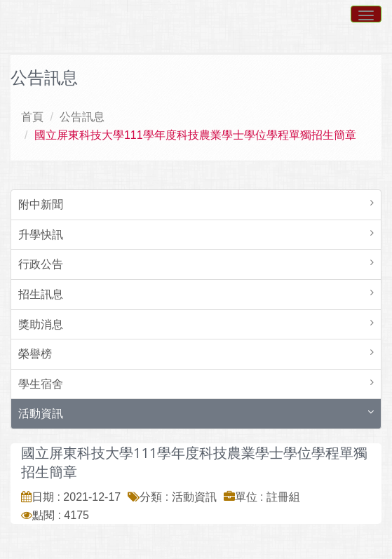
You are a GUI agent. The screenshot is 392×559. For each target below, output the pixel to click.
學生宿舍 (41, 384)
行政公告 (41, 264)
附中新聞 (41, 204)
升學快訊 (41, 235)
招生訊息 (41, 294)
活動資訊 (41, 413)
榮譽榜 (35, 354)
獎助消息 (41, 324)
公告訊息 (82, 117)
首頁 (32, 117)
